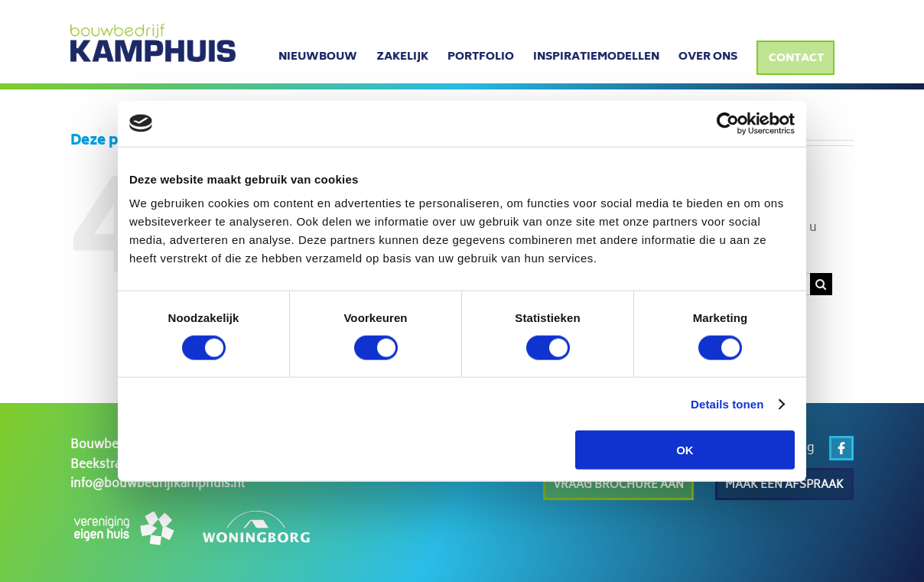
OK (685, 450)
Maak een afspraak (784, 485)
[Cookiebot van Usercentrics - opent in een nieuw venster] (728, 123)
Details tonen (727, 403)
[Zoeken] (821, 284)
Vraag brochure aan (618, 485)
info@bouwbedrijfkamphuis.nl (158, 484)
